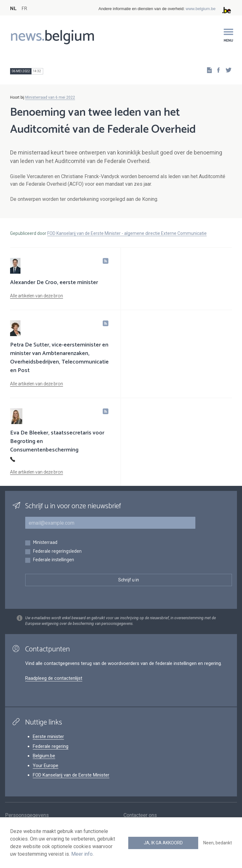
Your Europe (46, 766)
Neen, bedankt (218, 843)
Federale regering (51, 746)
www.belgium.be (201, 9)
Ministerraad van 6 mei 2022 (50, 97)
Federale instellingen (53, 560)
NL (13, 9)
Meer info (82, 854)
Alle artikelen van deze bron (37, 296)
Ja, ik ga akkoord (163, 843)
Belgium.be (44, 756)
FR (24, 9)
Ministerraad (45, 543)
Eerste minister (48, 737)
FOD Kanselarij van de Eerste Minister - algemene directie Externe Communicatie (127, 233)
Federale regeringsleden (57, 552)
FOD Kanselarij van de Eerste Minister (71, 775)
